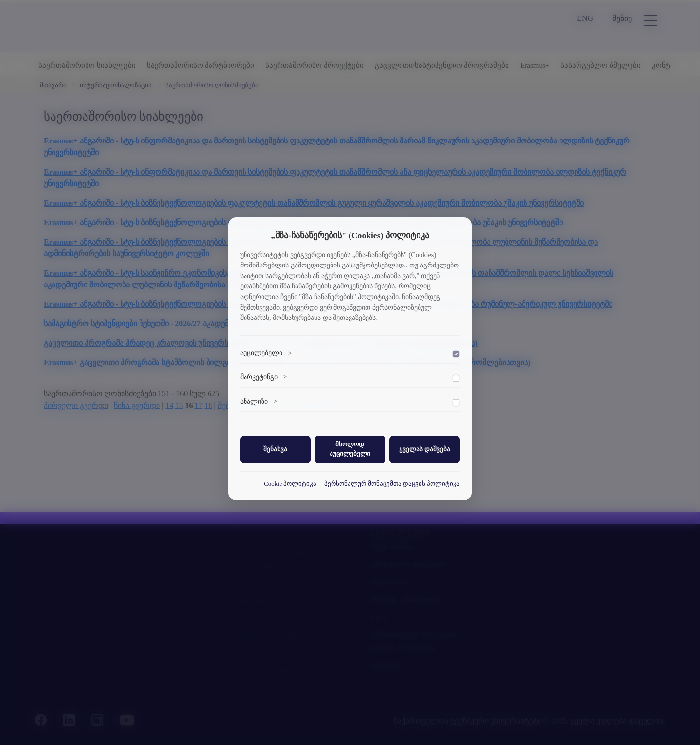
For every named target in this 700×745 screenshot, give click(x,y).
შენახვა (275, 449)
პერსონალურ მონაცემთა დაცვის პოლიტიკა (392, 484)
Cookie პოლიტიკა (290, 484)
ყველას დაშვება (425, 449)
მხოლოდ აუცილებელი (350, 449)
